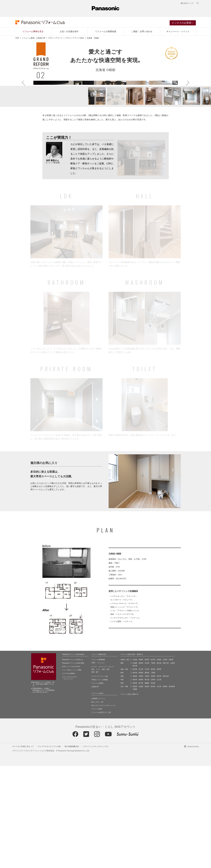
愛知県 (147, 775)
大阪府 (147, 778)
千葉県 (153, 765)
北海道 (135, 762)
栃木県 (135, 768)
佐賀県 (141, 789)
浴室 (93, 771)
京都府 (141, 778)
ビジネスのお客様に (69, 775)
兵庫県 (153, 778)
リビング (111, 769)
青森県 (141, 762)
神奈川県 (166, 765)
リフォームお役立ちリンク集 (101, 814)
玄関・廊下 (95, 774)
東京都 (159, 765)
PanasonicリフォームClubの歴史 (73, 765)
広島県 (153, 782)
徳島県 (135, 785)
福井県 (153, 771)
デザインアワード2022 (75, 38)
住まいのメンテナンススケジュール (103, 807)
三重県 (153, 775)
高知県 (153, 785)
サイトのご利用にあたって (23, 848)
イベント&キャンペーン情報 (72, 772)
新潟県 (135, 771)
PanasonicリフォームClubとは (72, 762)
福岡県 (135, 789)
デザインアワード (55, 38)
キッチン (94, 769)
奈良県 (159, 778)
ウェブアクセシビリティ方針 (49, 848)
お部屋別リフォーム (98, 801)
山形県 (165, 762)
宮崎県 (165, 789)
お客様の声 (95, 789)
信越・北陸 (124, 771)
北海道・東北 (125, 762)
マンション (101, 765)
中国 (122, 782)
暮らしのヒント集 (97, 804)
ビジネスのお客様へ (183, 23)
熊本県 (153, 789)
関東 (122, 765)
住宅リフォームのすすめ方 (71, 769)
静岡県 (141, 775)
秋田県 (147, 762)
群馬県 (141, 765)
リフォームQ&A (97, 811)
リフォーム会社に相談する (129, 796)
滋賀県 (135, 778)
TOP (17, 38)
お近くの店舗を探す (69, 32)
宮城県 (159, 762)
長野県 (159, 771)
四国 (122, 785)
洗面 (103, 771)
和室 (108, 771)
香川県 (141, 785)
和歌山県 (166, 778)
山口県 (159, 782)
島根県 (141, 782)
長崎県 (147, 789)
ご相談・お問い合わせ (142, 32)
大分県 (159, 789)
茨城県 (135, 765)
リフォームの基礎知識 (106, 32)
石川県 (147, 771)
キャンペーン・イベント (178, 32)
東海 (122, 775)
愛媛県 (147, 785)
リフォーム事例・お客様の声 (34, 38)
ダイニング (103, 769)
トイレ (98, 771)
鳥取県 (135, 782)
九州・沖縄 (124, 789)
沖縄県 (135, 791)
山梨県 (172, 765)
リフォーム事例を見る (33, 32)
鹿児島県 (172, 789)
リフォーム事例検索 (98, 762)
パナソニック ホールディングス (96, 848)
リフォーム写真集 (97, 785)
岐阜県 (135, 775)
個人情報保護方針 (72, 848)
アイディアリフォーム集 (100, 778)
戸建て (94, 765)
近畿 (122, 778)
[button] (95, 199)
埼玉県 (147, 765)
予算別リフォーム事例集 (100, 782)
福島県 (171, 762)
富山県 (141, 771)
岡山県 (147, 782)
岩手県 (153, 762)
